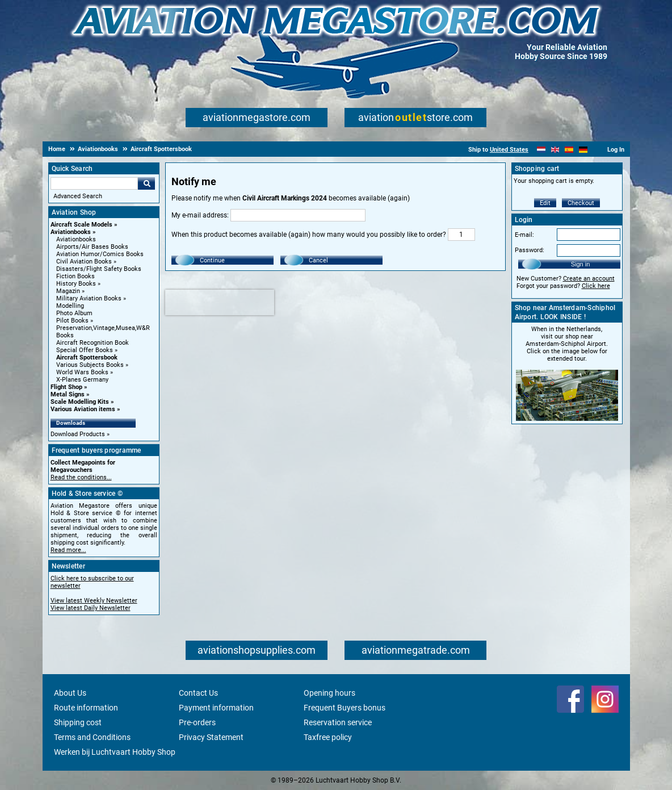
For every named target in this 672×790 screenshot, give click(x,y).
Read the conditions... (81, 477)
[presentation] (220, 302)
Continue (212, 260)
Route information (86, 708)
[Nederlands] (541, 150)
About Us (70, 693)
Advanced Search (78, 196)
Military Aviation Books (89, 298)
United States (509, 150)
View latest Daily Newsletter (91, 608)
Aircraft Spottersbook (87, 358)
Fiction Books (75, 276)
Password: (530, 250)
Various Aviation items (83, 409)
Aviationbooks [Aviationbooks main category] (76, 239)
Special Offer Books (85, 350)
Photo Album (74, 313)
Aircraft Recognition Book (93, 343)
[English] (555, 150)
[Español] (569, 150)
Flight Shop (66, 387)
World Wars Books (82, 372)
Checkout (581, 203)
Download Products (78, 434)
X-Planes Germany (82, 380)
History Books (76, 284)
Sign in (581, 264)
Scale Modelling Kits (80, 402)
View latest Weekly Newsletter (94, 601)
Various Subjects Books (90, 365)
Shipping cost (78, 722)
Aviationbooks (71, 232)
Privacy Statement (211, 737)
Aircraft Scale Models (81, 225)
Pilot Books (72, 321)
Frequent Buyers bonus (345, 708)
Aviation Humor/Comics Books (100, 254)
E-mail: (524, 235)
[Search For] (94, 183)
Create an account (589, 279)
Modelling (70, 306)
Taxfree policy (328, 737)
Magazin (68, 291)
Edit (545, 203)
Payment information (216, 708)
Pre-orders (197, 722)
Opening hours (329, 693)
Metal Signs (68, 394)
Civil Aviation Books (84, 262)
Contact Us (198, 693)
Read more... (68, 550)
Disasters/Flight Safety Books (99, 269)
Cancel (318, 260)
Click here (596, 286)
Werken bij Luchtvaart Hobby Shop (115, 752)
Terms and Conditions (92, 737)
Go (146, 183)
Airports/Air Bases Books (92, 247)
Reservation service (338, 722)
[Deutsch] (583, 150)
